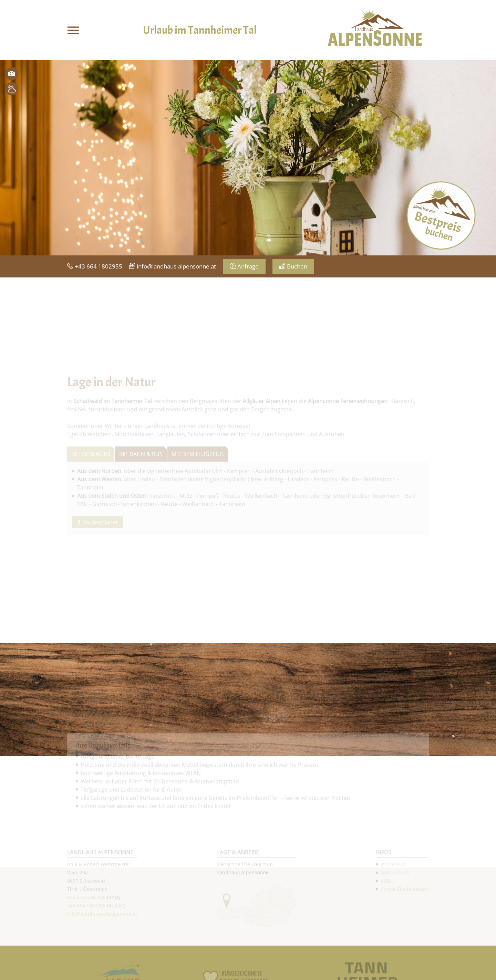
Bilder (12, 74)
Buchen (297, 266)
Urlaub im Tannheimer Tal (200, 30)
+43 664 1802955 (99, 266)
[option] (248, 158)
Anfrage (248, 266)
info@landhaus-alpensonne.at (176, 266)
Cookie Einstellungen (405, 933)
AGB (385, 925)
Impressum (394, 909)
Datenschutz (395, 917)
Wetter (12, 89)
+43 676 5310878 (86, 942)
